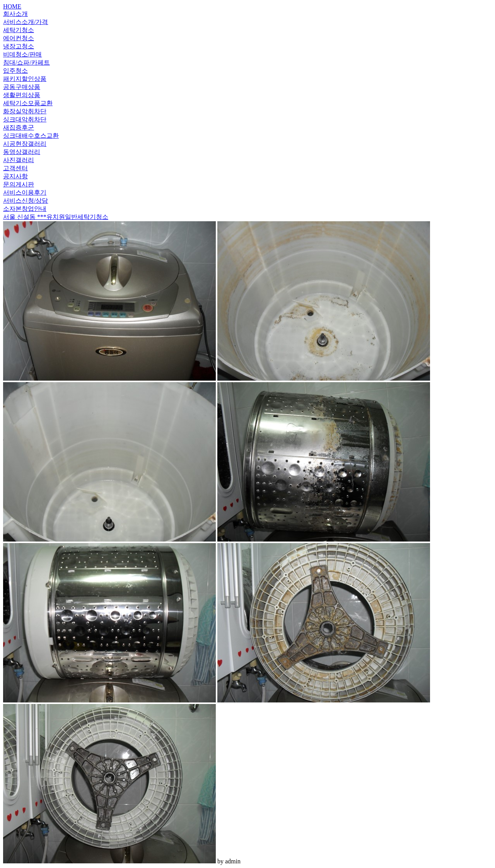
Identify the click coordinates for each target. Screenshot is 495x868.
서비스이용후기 (25, 192)
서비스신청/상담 (26, 201)
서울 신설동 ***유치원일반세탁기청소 (56, 217)
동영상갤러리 (22, 152)
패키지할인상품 (25, 79)
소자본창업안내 (25, 209)
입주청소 (15, 71)
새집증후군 (19, 127)
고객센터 (15, 168)
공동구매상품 (22, 87)
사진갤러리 (19, 160)
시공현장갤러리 (25, 144)
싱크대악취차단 (25, 119)
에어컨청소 (19, 38)
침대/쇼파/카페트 (26, 62)
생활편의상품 (22, 95)
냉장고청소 (19, 46)
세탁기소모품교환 (28, 103)
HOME (12, 6)
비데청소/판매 (22, 54)
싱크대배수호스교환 (31, 136)
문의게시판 (19, 184)
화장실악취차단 (25, 111)
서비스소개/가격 (26, 22)
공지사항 (15, 176)
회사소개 (15, 14)
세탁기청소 (19, 30)
